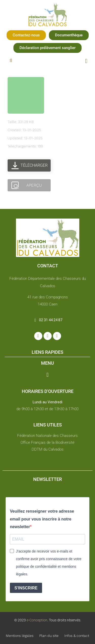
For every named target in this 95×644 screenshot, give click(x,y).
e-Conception (37, 620)
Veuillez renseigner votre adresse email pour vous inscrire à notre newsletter (42, 519)
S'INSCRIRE (26, 588)
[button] (26, 35)
